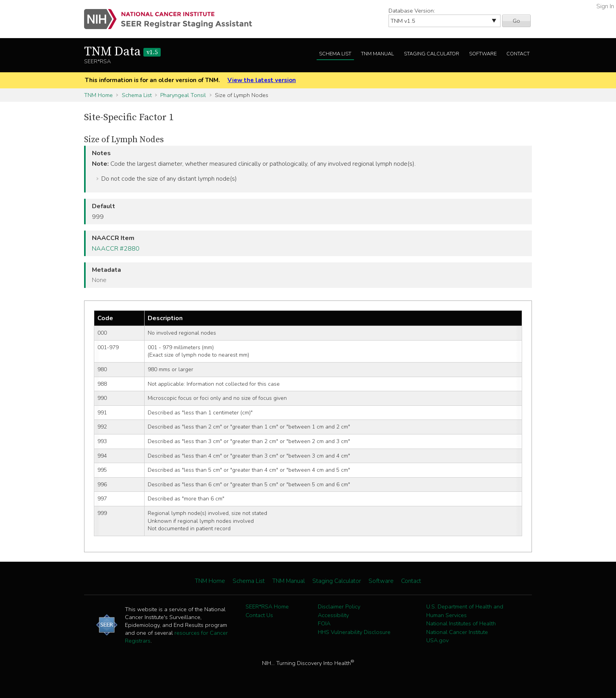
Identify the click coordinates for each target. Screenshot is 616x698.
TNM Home (98, 95)
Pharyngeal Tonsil (183, 95)
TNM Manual (378, 54)
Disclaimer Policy (339, 606)
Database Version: (412, 11)
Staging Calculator (432, 54)
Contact (518, 54)
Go (516, 21)
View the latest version (262, 80)
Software (483, 54)
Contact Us (259, 615)
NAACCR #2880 (116, 249)
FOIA (324, 623)
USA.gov (437, 640)
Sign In (605, 6)
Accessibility (333, 615)
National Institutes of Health (461, 623)
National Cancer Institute (457, 632)
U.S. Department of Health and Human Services (465, 611)
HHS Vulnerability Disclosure (354, 632)
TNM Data (122, 52)
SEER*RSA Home (267, 606)
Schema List (335, 54)
